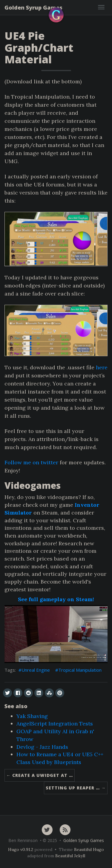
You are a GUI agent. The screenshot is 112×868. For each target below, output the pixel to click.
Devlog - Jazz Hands (42, 747)
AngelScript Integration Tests (55, 724)
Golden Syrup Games (33, 7)
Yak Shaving (32, 716)
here (102, 367)
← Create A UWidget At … (40, 775)
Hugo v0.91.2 (21, 849)
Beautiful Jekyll (70, 856)
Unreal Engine (36, 670)
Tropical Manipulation (80, 670)
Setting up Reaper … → (76, 788)
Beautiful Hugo (89, 849)
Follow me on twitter (31, 462)
